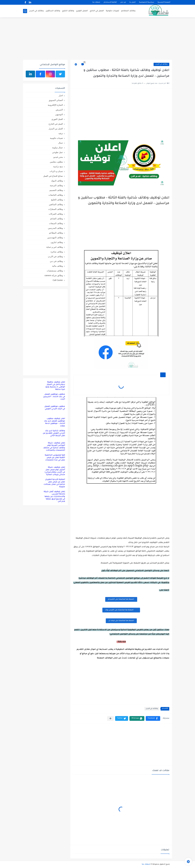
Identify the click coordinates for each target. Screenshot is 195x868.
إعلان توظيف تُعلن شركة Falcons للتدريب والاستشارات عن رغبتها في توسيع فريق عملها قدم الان (54, 497)
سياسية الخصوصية (147, 2)
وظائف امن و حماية (55, 247)
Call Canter (58, 280)
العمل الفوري (82, 11)
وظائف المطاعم (128, 11)
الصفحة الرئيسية (164, 2)
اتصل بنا (132, 2)
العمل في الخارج (97, 11)
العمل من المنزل (56, 129)
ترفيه (61, 133)
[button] (153, 718)
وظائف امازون (57, 242)
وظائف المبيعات (56, 223)
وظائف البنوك (57, 181)
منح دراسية (58, 166)
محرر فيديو (58, 157)
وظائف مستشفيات (55, 271)
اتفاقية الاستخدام (110, 2)
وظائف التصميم (56, 190)
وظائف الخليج (68, 11)
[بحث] (25, 11)
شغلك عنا (96, 2)
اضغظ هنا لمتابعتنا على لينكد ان (121, 621)
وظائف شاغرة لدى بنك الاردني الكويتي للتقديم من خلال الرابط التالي (54, 433)
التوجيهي (59, 114)
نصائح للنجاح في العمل (53, 176)
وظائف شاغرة (57, 252)
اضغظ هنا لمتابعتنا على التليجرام (121, 599)
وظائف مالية (57, 266)
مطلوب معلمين (56, 162)
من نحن (123, 2)
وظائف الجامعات (56, 195)
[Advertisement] (97, 39)
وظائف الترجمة (56, 185)
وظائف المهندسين (55, 237)
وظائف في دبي (56, 261)
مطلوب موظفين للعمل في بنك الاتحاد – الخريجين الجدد (54, 397)
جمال (61, 143)
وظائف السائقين (53, 11)
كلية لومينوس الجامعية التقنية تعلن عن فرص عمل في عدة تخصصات (55, 458)
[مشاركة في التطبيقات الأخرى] (110, 718)
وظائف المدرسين (55, 228)
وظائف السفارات (56, 209)
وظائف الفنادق (56, 219)
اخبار (61, 95)
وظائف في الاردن (36, 11)
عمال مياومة (57, 148)
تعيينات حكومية (113, 11)
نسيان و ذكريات (56, 171)
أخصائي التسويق (56, 100)
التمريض (59, 110)
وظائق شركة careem (54, 275)
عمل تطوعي (57, 152)
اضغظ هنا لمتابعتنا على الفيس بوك (121, 610)
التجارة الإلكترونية (55, 105)
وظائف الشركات (56, 214)
